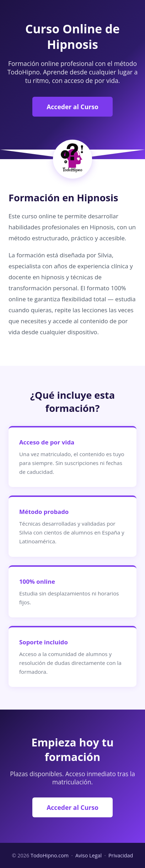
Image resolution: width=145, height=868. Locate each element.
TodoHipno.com (50, 855)
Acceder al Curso (72, 107)
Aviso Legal (88, 855)
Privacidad (121, 855)
